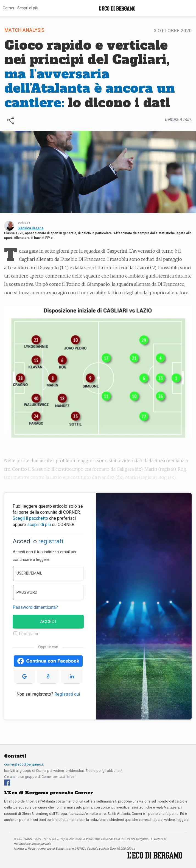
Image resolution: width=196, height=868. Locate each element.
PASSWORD (27, 592)
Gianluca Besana (30, 228)
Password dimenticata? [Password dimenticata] (35, 607)
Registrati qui (67, 694)
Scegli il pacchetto (30, 518)
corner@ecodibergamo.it (24, 764)
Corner (9, 8)
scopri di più (39, 525)
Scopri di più (28, 8)
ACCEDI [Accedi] (48, 621)
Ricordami (29, 634)
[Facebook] (7, 782)
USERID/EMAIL (29, 573)
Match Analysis (24, 30)
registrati (51, 541)
